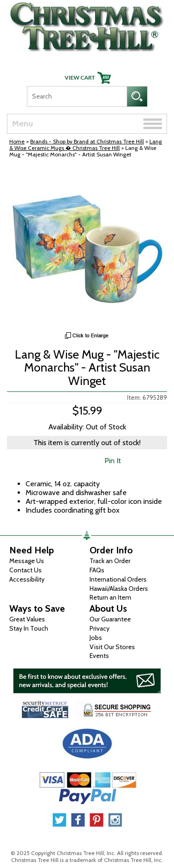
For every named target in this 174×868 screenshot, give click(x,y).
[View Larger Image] (87, 247)
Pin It (113, 461)
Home (17, 141)
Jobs (96, 638)
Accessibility (27, 579)
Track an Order (110, 561)
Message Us (27, 561)
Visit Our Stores (112, 647)
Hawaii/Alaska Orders (119, 589)
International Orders (118, 579)
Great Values (27, 619)
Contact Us (26, 570)
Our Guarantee (110, 619)
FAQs (97, 570)
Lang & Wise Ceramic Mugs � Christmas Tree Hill (86, 145)
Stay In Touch (29, 628)
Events (99, 656)
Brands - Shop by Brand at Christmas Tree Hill (87, 141)
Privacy (100, 628)
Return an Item (110, 597)
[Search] (77, 96)
